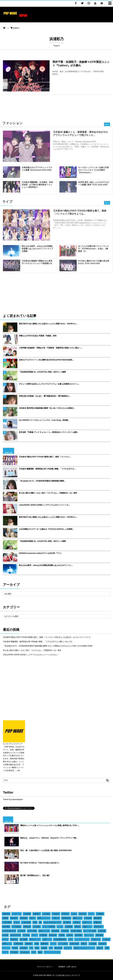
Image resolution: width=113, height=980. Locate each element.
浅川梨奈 (67, 922)
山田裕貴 (102, 931)
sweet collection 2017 (52, 922)
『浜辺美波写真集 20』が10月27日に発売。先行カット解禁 (42, 372)
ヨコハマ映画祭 (49, 927)
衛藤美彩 (97, 922)
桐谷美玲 (55, 931)
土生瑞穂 (93, 944)
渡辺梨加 (24, 918)
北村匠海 (83, 914)
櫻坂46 (78, 927)
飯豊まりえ (7, 944)
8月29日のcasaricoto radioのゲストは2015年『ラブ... (40, 553)
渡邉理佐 (29, 944)
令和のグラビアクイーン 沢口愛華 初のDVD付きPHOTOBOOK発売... (46, 360)
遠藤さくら (87, 927)
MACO (32, 918)
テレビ (35, 935)
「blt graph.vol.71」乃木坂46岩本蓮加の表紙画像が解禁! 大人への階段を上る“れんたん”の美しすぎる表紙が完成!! (48, 646)
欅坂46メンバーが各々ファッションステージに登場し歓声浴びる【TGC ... (50, 825)
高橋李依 (6, 914)
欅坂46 (100, 948)
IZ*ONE (26, 935)
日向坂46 (102, 944)
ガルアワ (68, 948)
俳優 (37, 944)
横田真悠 (98, 918)
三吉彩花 (106, 939)
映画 (37, 948)
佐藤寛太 (37, 914)
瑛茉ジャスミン (44, 918)
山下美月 (21, 931)
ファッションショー (52, 952)
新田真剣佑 (66, 918)
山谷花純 (46, 914)
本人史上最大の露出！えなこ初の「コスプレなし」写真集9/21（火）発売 (48, 493)
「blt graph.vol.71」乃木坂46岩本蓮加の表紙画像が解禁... (42, 481)
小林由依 (56, 914)
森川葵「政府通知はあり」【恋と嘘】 (35, 875)
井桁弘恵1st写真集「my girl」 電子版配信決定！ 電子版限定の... (45, 396)
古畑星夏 (69, 927)
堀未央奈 (53, 935)
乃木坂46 (14, 952)
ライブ (5, 952)
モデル (5, 939)
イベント (6, 948)
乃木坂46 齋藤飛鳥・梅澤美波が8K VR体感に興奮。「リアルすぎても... (47, 469)
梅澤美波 (14, 939)
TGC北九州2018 (9, 931)
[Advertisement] (56, 106)
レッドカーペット (82, 939)
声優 (35, 922)
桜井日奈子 (99, 927)
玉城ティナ (47, 939)
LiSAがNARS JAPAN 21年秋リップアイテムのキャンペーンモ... (44, 505)
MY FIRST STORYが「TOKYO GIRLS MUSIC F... (40, 863)
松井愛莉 (27, 914)
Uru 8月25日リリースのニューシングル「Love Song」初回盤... (44, 420)
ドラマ (53, 944)
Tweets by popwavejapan (13, 799)
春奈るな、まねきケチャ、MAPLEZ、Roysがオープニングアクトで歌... (49, 838)
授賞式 (84, 944)
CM (51, 948)
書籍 (40, 952)
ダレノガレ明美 (90, 931)
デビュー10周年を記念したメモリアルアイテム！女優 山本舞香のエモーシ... (49, 384)
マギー (91, 914)
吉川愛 (5, 935)
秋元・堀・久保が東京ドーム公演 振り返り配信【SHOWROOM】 (46, 850)
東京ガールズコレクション (84, 948)
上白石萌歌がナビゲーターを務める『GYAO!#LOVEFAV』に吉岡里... (46, 529)
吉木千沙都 (32, 931)
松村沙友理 (74, 944)
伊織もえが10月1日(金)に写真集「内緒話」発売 (38, 336)
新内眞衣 (14, 918)
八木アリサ (17, 914)
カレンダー (89, 935)
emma (74, 914)
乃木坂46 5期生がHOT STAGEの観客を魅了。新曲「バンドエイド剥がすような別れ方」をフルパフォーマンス (47, 637)
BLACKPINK (16, 935)
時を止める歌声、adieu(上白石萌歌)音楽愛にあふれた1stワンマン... (46, 565)
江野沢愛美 (7, 922)
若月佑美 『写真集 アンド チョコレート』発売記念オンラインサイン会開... (49, 432)
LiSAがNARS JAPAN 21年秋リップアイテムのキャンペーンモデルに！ (31, 655)
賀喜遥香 (99, 935)
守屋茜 (62, 935)
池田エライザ (44, 931)
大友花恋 (88, 918)
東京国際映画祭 (60, 939)
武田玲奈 (65, 914)
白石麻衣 (24, 948)
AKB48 (70, 935)
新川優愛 (24, 939)
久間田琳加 (18, 944)
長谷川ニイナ (35, 939)
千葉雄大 (77, 922)
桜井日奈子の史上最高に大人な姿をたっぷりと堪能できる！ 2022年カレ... (48, 324)
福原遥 (5, 918)
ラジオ (60, 927)
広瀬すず (56, 918)
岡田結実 (27, 927)
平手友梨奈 (17, 927)
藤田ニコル (77, 918)
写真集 (44, 948)
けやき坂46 (63, 944)
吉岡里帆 (79, 935)
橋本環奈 (6, 927)
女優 (107, 948)
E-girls (17, 922)
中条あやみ (96, 939)
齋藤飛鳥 (44, 944)
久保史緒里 (26, 922)
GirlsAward (25, 952)
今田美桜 (43, 935)
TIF (31, 948)
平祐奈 (15, 948)
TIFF (71, 939)
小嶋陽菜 (100, 914)
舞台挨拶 (58, 948)
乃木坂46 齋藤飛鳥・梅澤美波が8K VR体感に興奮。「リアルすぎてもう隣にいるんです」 (38, 642)
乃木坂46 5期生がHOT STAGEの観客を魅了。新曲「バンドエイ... (45, 457)
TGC (34, 952)
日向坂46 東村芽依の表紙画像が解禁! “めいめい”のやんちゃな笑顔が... (47, 408)
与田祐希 (65, 931)
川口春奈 (37, 927)
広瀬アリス (87, 922)
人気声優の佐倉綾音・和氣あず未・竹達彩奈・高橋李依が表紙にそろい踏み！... (50, 348)
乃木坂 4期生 (76, 931)
